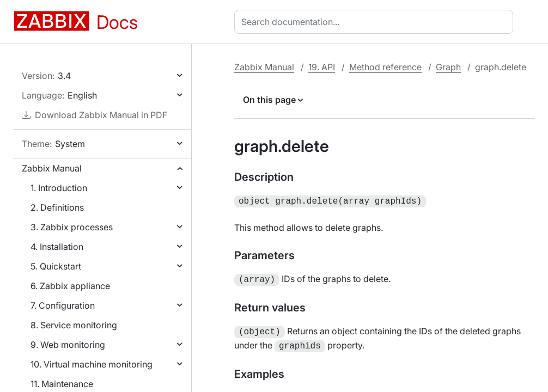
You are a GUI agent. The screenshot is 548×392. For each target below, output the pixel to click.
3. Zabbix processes (72, 227)
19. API (322, 67)
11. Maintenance (62, 384)
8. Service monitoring (74, 325)
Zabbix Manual (52, 168)
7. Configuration (63, 305)
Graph (448, 67)
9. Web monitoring (68, 345)
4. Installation (57, 247)
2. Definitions (57, 207)
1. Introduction (59, 188)
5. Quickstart (56, 266)
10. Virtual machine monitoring (92, 364)
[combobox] (376, 22)
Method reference (385, 67)
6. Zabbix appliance (70, 286)
